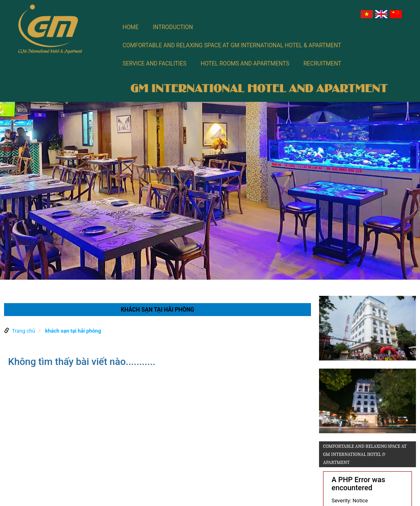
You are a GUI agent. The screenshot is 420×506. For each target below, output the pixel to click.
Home (131, 27)
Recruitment (322, 63)
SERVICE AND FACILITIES (155, 63)
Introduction (173, 27)
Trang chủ (23, 331)
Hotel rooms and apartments (245, 63)
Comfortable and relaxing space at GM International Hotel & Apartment (232, 45)
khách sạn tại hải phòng (73, 331)
